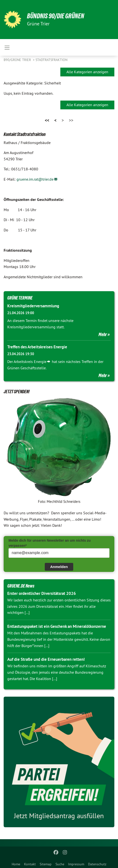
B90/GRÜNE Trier (18, 60)
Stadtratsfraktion (51, 60)
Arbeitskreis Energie (30, 362)
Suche (60, 864)
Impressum (76, 864)
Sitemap (46, 864)
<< (47, 120)
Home (16, 864)
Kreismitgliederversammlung (33, 306)
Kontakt (30, 864)
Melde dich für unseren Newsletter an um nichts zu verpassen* (50, 543)
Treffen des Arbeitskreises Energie (37, 347)
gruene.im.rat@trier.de (35, 179)
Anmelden (59, 567)
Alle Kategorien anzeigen (87, 72)
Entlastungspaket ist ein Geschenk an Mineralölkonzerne (57, 626)
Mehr (103, 334)
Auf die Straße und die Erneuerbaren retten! (46, 659)
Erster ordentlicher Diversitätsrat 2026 (42, 593)
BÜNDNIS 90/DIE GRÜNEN (56, 16)
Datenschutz (97, 864)
